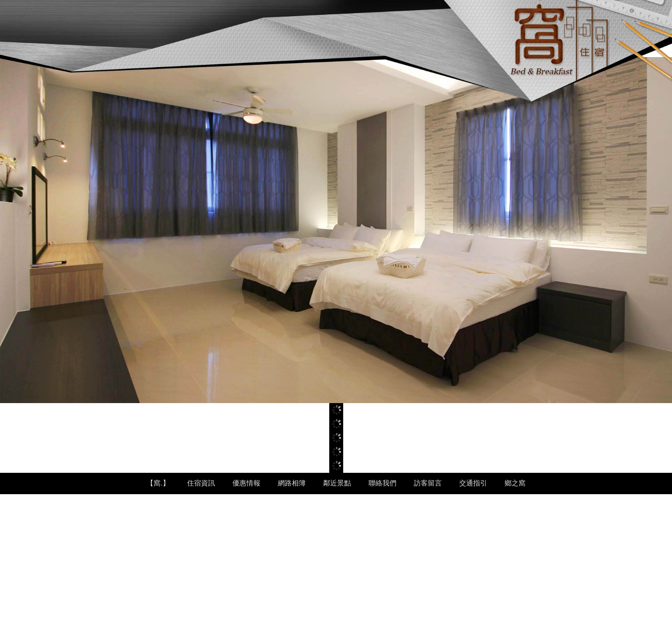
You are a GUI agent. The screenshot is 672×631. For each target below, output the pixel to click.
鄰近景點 (337, 483)
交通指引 (473, 483)
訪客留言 (428, 483)
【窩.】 (158, 483)
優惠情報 (246, 483)
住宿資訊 (201, 483)
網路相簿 (292, 483)
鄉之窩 (515, 483)
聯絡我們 (382, 483)
